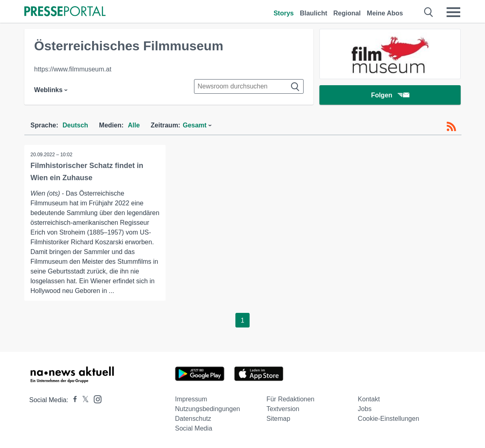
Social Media (194, 428)
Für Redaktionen (290, 399)
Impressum (191, 399)
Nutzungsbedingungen (207, 409)
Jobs (365, 409)
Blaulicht (314, 13)
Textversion (283, 409)
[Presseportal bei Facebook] (73, 400)
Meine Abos (385, 13)
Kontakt (369, 399)
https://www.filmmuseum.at (73, 69)
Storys (284, 13)
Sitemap (278, 419)
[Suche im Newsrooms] (249, 86)
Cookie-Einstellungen (389, 419)
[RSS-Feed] (451, 127)
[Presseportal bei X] (83, 400)
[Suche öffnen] (429, 12)
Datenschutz (193, 419)
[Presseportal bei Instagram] (95, 399)
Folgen (390, 95)
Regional (347, 13)
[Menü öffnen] (453, 12)
